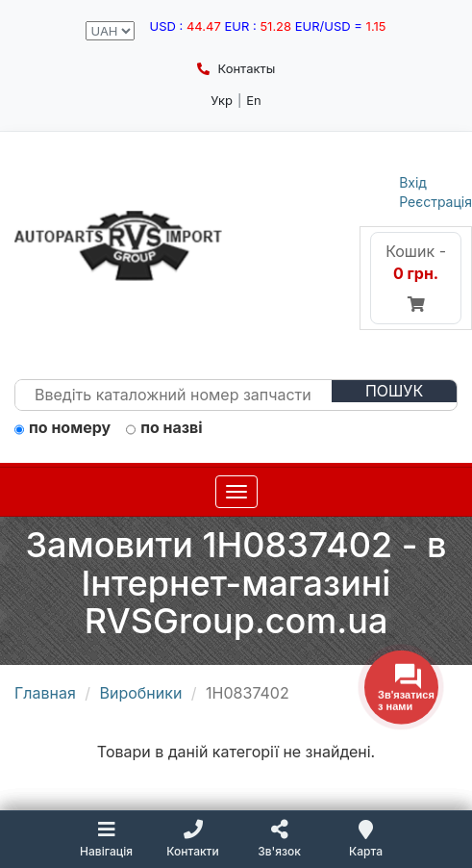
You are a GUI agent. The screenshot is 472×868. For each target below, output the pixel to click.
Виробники (141, 693)
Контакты (236, 68)
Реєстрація (435, 202)
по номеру (62, 428)
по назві (164, 428)
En (254, 100)
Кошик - (416, 277)
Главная (45, 693)
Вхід (413, 182)
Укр (222, 100)
